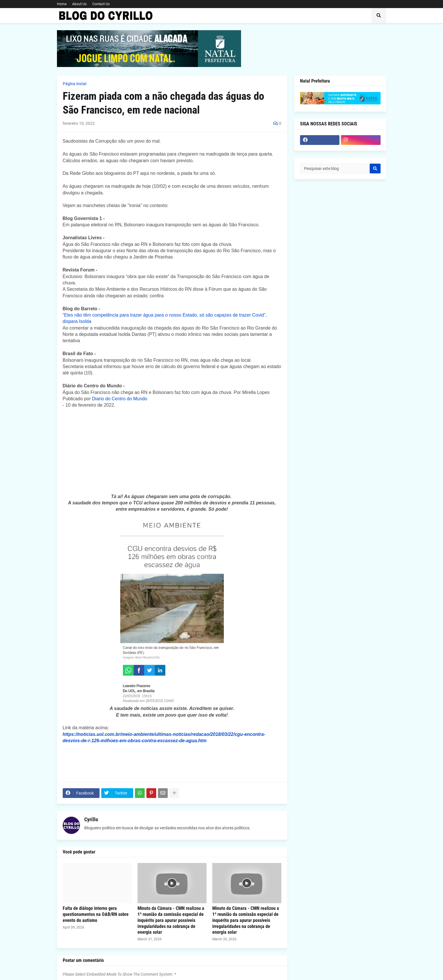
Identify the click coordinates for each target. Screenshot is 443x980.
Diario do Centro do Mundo (120, 399)
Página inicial (75, 84)
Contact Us (101, 4)
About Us (79, 4)
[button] (379, 16)
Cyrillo (91, 819)
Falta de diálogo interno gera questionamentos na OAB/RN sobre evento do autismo (96, 914)
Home (62, 4)
